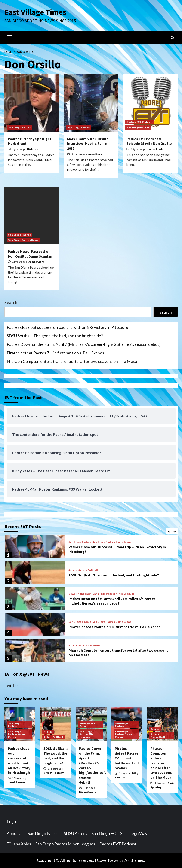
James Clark (94, 154)
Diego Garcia (88, 792)
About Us (15, 833)
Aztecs (73, 570)
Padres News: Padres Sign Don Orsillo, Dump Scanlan (30, 254)
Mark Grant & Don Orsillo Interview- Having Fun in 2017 (88, 144)
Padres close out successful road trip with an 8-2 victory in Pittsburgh (69, 327)
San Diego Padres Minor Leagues (113, 594)
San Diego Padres (19, 127)
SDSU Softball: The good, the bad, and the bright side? (55, 336)
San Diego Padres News (23, 240)
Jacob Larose (16, 782)
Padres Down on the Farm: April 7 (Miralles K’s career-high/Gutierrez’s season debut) (84, 344)
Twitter (11, 685)
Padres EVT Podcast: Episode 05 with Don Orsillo (149, 141)
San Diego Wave (135, 833)
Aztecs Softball (88, 570)
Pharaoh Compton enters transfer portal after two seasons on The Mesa (72, 361)
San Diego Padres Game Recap (112, 542)
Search (11, 302)
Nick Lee (32, 149)
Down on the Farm (80, 594)
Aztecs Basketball (90, 645)
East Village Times (36, 12)
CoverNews (108, 860)
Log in (12, 821)
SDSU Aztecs (76, 833)
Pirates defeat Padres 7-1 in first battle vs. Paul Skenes (55, 353)
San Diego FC (104, 833)
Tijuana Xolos (19, 844)
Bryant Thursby (54, 773)
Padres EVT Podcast (140, 122)
